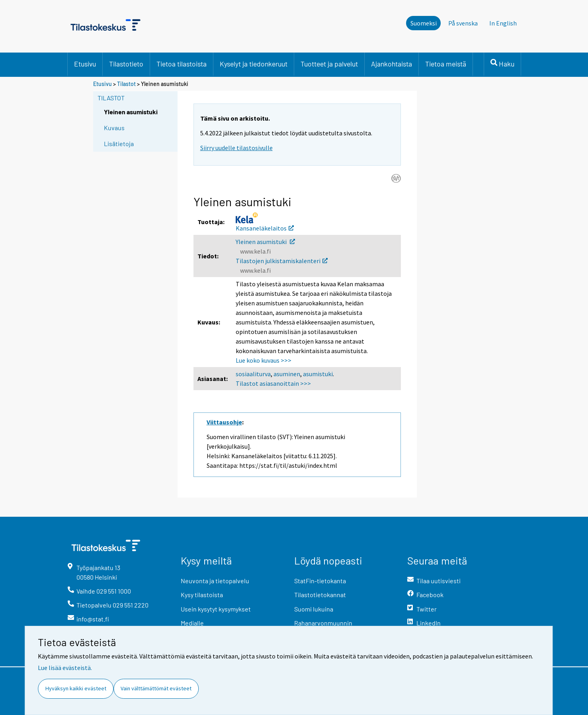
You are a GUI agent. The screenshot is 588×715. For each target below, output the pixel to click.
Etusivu (85, 64)
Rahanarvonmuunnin (323, 623)
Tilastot (126, 84)
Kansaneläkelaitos (265, 228)
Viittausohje (224, 422)
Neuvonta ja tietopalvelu (215, 581)
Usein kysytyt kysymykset (216, 609)
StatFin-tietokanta (320, 581)
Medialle (192, 623)
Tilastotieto (126, 64)
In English (503, 23)
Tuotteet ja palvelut (329, 64)
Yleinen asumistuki (265, 242)
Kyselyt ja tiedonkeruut (254, 64)
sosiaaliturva (253, 374)
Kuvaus (114, 128)
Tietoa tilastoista (182, 64)
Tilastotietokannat (320, 595)
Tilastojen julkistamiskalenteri (282, 261)
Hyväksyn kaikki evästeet (76, 688)
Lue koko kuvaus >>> (264, 360)
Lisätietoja (119, 144)
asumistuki (318, 374)
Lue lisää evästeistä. (65, 668)
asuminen (287, 374)
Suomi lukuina (314, 609)
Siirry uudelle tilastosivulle (236, 148)
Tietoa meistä (446, 64)
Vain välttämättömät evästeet (156, 688)
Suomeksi (424, 23)
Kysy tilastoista (202, 595)
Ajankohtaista (392, 64)
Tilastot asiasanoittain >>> (273, 383)
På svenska (463, 23)
